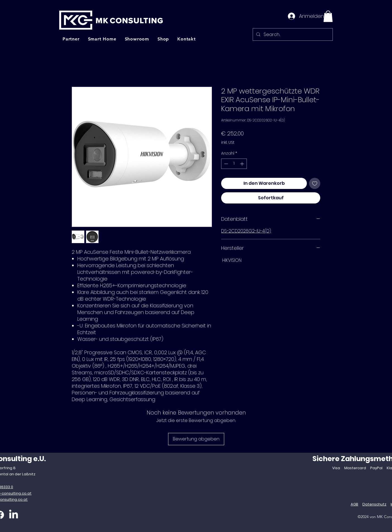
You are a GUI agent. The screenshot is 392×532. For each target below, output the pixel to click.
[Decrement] (225, 164)
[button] (328, 16)
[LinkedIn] (14, 515)
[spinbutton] (234, 164)
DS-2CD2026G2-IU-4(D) (246, 231)
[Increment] (242, 164)
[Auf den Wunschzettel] (315, 183)
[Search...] (292, 35)
